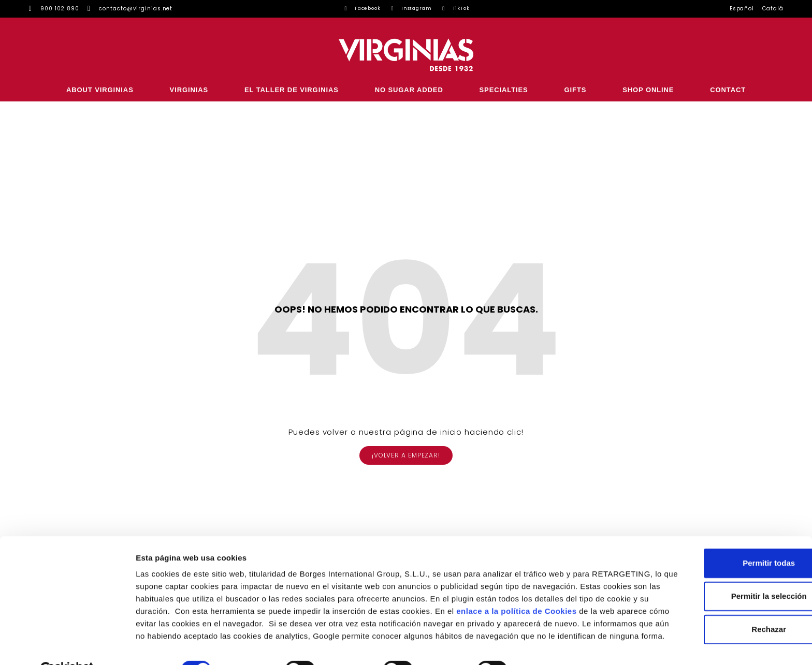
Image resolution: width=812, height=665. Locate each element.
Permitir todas (726, 526)
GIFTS (576, 90)
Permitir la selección (726, 559)
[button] (406, 455)
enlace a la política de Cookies (196, 586)
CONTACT (728, 90)
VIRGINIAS (189, 90)
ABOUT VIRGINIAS (100, 90)
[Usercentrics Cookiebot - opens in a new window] (67, 645)
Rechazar (726, 592)
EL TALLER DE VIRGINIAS (292, 90)
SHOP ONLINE (648, 90)
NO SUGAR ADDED (409, 90)
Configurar (546, 645)
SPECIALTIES (504, 90)
